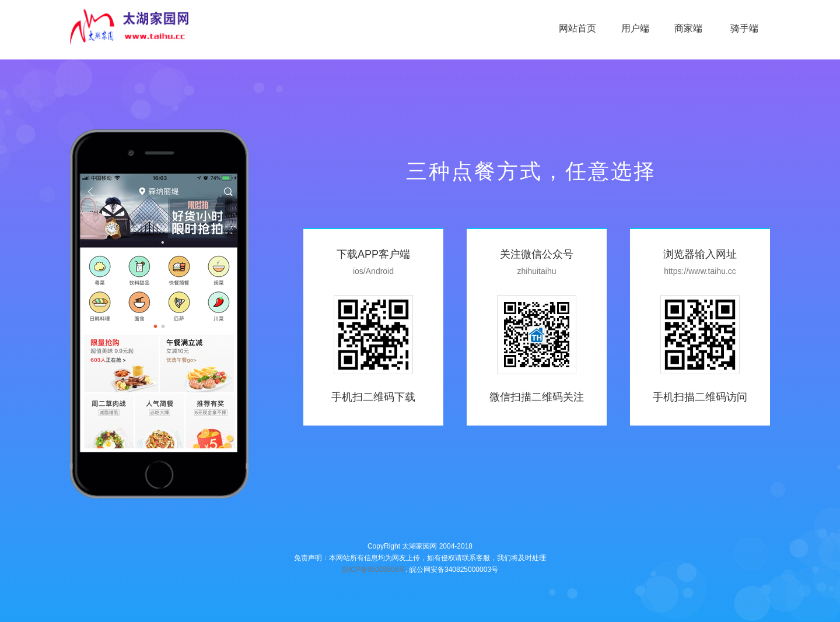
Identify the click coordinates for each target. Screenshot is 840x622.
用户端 (635, 28)
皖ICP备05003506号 (374, 570)
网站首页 (577, 28)
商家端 (689, 28)
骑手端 (744, 28)
